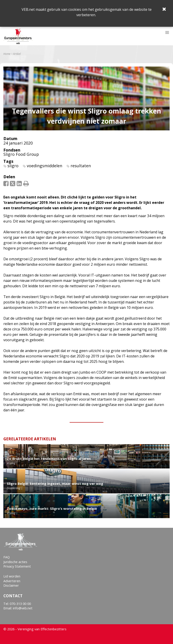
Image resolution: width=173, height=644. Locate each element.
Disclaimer (11, 585)
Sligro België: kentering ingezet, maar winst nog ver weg (55, 484)
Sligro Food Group (21, 154)
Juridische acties (15, 562)
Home (7, 54)
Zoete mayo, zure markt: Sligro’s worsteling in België (52, 508)
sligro (13, 166)
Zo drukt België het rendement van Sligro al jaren (49, 459)
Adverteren (12, 581)
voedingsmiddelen (44, 166)
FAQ (7, 557)
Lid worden (12, 576)
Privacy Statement (17, 566)
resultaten (81, 166)
